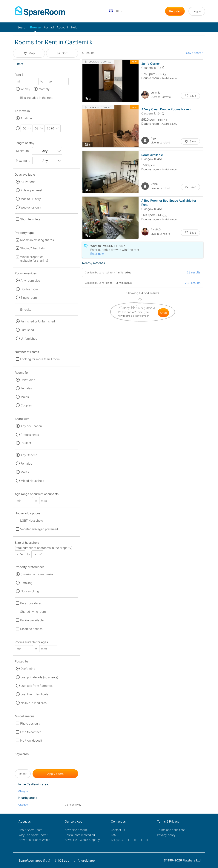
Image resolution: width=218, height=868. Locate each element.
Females (26, 388)
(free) (34, 861)
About (30, 830)
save (163, 313)
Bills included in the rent (36, 98)
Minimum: (23, 151)
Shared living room (33, 612)
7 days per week (32, 190)
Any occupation (31, 426)
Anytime (26, 118)
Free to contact (30, 732)
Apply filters (55, 774)
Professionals (30, 435)
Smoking (26, 583)
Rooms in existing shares (37, 240)
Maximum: (23, 160)
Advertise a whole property (82, 840)
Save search (195, 53)
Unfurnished (29, 339)
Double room (29, 289)
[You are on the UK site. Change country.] (116, 11)
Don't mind (28, 669)
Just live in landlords (34, 694)
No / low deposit (31, 740)
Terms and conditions (171, 830)
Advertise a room (76, 830)
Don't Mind (28, 380)
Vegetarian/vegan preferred (39, 529)
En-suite (26, 310)
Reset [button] (23, 774)
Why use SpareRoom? (33, 835)
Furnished (27, 330)
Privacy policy (166, 835)
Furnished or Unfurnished (38, 321)
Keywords (22, 755)
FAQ (114, 835)
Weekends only (31, 207)
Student (26, 443)
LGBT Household (32, 521)
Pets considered (31, 603)
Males (25, 397)
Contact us (118, 830)
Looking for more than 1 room (40, 359)
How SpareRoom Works (34, 840)
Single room (29, 298)
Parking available (32, 620)
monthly (44, 89)
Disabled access (31, 629)
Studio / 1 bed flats (32, 248)
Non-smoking (30, 591)
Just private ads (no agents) (39, 677)
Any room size (30, 281)
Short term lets (30, 219)
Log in (197, 11)
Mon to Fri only (31, 199)
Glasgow (23, 791)
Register (175, 11)
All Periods (28, 182)
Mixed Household (32, 481)
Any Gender (29, 455)
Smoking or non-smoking (37, 574)
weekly (25, 89)
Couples (26, 405)
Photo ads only (30, 723)
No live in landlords (34, 703)
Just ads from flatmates (37, 686)
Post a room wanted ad (80, 835)
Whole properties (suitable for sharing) (34, 259)
